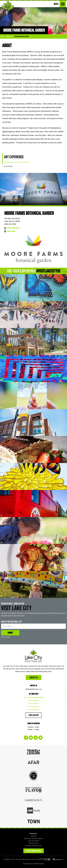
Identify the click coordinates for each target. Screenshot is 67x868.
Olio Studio (8, 166)
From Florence (33, 704)
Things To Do (9, 36)
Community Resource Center (34, 846)
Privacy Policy (35, 859)
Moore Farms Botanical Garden (22, 36)
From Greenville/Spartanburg (34, 697)
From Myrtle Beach (33, 707)
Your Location (33, 715)
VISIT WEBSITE (13, 228)
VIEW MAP (11, 231)
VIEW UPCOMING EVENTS (34, 851)
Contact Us (34, 677)
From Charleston (33, 710)
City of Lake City (33, 843)
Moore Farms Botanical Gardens (33, 839)
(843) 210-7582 (10, 224)
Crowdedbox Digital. (38, 864)
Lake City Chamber (34, 841)
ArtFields (33, 836)
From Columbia (33, 700)
